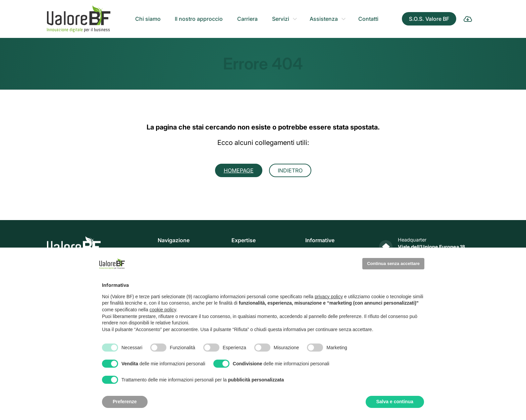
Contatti (368, 19)
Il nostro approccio (199, 19)
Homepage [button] (239, 170)
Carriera (247, 19)
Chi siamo (148, 19)
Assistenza (324, 19)
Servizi (281, 19)
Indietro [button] (290, 170)
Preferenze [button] (125, 402)
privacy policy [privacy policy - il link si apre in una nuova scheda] (329, 297)
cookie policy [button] (163, 310)
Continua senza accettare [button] (393, 264)
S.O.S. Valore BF (429, 19)
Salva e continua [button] (395, 402)
